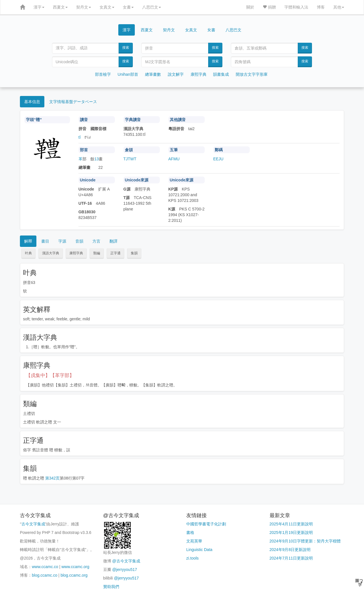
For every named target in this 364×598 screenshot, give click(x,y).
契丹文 (84, 7)
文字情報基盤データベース (73, 102)
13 (97, 159)
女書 (128, 7)
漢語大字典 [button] (51, 253)
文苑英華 (194, 541)
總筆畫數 (153, 74)
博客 (321, 7)
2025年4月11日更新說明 (291, 524)
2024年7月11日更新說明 (291, 558)
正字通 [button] (115, 253)
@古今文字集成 (126, 561)
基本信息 (32, 102)
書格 (190, 533)
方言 (96, 241)
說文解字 (176, 74)
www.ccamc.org (75, 567)
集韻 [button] (134, 253)
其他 (339, 7)
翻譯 (113, 241)
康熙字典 (198, 74)
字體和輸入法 (296, 7)
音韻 (79, 241)
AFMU (174, 159)
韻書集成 (221, 74)
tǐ (80, 137)
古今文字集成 (33, 524)
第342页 (52, 478)
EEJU (218, 159)
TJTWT (130, 159)
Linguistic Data (199, 550)
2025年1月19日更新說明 (291, 533)
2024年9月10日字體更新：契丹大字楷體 (305, 541)
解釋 (28, 241)
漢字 (39, 7)
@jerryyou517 (124, 570)
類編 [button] (97, 253)
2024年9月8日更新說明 (290, 550)
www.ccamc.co (45, 567)
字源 (62, 241)
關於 (250, 7)
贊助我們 (111, 587)
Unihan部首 (128, 74)
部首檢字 (103, 74)
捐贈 (269, 7)
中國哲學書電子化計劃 (206, 524)
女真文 (107, 7)
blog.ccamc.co (45, 575)
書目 (45, 241)
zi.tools (193, 558)
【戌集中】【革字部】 (50, 375)
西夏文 (60, 7)
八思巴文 (152, 7)
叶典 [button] (28, 253)
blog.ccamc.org (74, 575)
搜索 (126, 48)
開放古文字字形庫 (252, 74)
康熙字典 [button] (76, 253)
